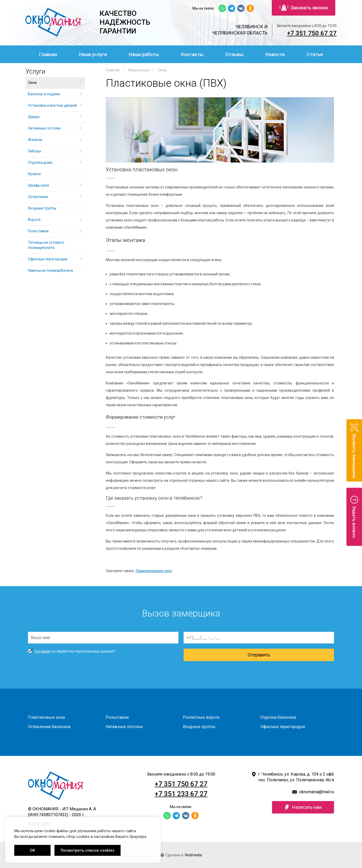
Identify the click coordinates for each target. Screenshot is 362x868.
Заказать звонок (304, 8)
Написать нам (303, 807)
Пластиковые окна (46, 717)
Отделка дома (40, 162)
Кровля (34, 174)
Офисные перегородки (48, 259)
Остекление (38, 197)
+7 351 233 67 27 (181, 794)
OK (32, 850)
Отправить (259, 655)
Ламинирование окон (154, 571)
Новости (275, 54)
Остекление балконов (49, 727)
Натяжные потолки (44, 128)
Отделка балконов (278, 717)
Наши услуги (93, 54)
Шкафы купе (39, 185)
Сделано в (181, 855)
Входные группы (42, 208)
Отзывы (234, 54)
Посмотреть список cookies (88, 850)
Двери (34, 117)
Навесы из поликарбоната (50, 270)
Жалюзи (35, 140)
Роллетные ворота (201, 717)
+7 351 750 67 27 (312, 33)
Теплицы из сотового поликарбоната (46, 245)
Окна (162, 70)
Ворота (34, 220)
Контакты (192, 54)
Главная (48, 54)
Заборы (34, 151)
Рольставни (38, 231)
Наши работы (144, 54)
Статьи (315, 54)
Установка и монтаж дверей (53, 105)
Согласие (43, 651)
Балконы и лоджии (44, 94)
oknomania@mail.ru (317, 792)
